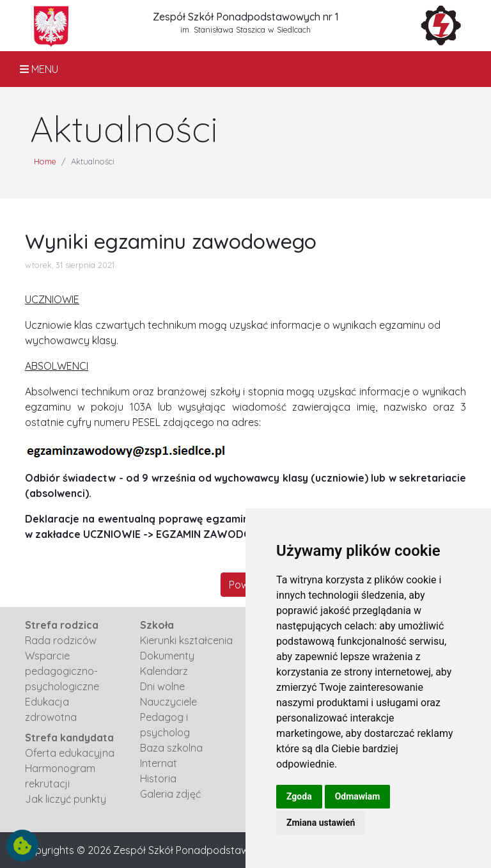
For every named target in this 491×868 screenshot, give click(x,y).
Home (45, 161)
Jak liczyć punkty (66, 799)
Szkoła (157, 625)
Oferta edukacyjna (70, 753)
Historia (158, 778)
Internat (159, 763)
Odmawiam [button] (358, 796)
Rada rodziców (61, 640)
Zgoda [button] (299, 796)
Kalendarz (164, 671)
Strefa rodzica (62, 625)
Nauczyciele (168, 702)
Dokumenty (167, 656)
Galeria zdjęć (170, 794)
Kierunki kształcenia (186, 640)
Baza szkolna (171, 748)
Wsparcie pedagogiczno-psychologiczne (62, 671)
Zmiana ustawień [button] (321, 823)
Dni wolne (162, 686)
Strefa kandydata (69, 738)
